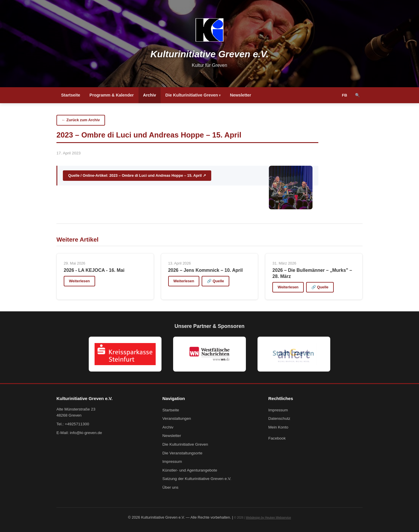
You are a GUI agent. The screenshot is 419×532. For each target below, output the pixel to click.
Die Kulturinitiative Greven (192, 95)
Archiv (150, 95)
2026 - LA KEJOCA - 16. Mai (94, 270)
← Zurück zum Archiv (81, 120)
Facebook (277, 438)
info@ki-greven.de (86, 433)
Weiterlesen (79, 281)
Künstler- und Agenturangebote (190, 470)
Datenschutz (279, 418)
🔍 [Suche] (357, 95)
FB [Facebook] (345, 95)
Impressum (172, 462)
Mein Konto (278, 427)
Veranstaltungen (177, 418)
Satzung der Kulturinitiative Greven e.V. (197, 479)
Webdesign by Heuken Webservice (268, 518)
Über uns (170, 487)
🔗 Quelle (215, 281)
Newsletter (240, 95)
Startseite (71, 95)
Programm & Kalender (112, 95)
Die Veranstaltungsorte (182, 453)
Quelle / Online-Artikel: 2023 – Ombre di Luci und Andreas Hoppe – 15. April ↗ (137, 175)
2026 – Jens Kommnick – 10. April (205, 270)
